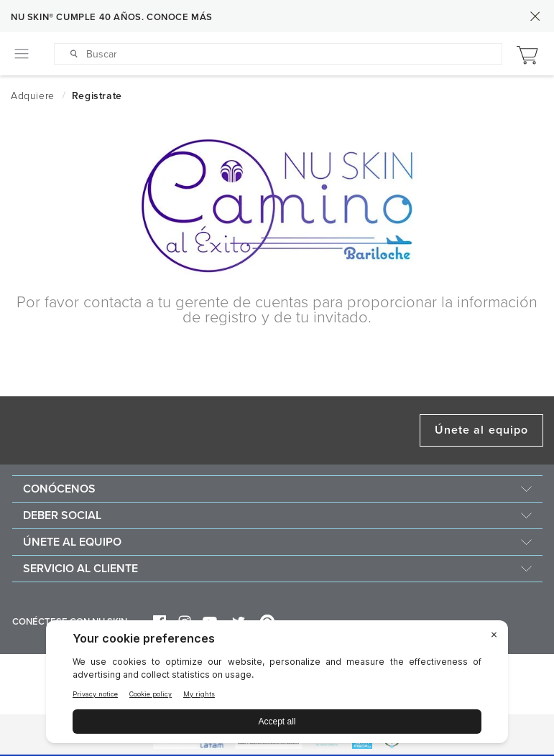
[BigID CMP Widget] (277, 685)
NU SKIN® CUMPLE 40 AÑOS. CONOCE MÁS (112, 17)
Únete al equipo (481, 430)
